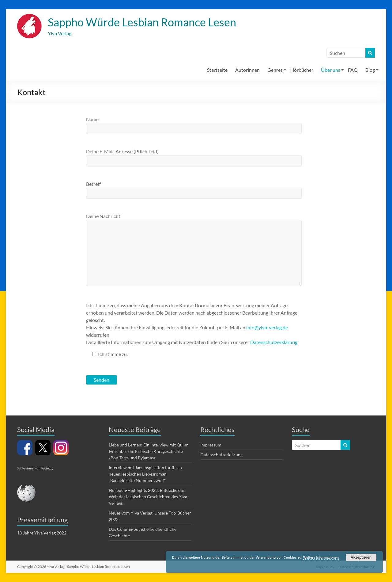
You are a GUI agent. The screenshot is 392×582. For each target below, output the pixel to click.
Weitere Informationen (321, 557)
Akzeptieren (361, 557)
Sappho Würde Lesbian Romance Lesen (142, 22)
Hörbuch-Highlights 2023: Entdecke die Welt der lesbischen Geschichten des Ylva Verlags (148, 497)
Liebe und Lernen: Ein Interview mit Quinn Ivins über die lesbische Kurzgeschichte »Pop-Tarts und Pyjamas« (149, 452)
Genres (275, 70)
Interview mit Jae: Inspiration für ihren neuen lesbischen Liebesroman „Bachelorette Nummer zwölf (145, 474)
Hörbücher (302, 70)
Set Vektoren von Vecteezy (35, 469)
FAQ (353, 70)
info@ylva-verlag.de (267, 328)
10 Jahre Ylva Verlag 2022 (42, 533)
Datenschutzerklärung (274, 342)
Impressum (211, 445)
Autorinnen (247, 70)
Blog (370, 70)
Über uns (331, 70)
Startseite (217, 70)
